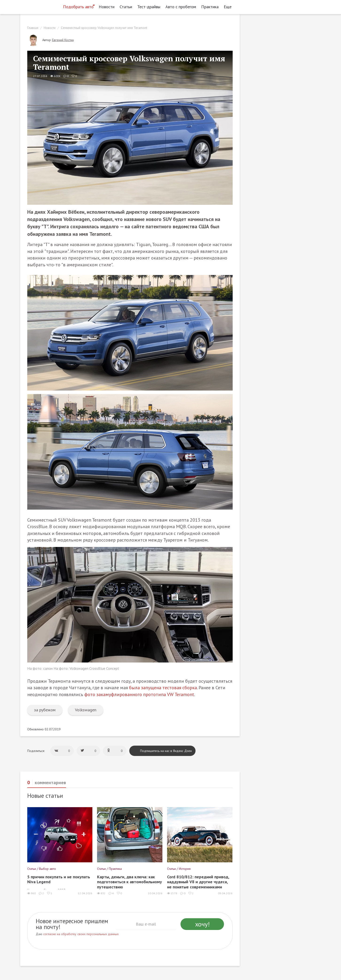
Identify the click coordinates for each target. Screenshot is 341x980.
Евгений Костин (63, 40)
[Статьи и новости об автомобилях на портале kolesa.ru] (40, 6)
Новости (107, 7)
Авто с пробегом (181, 7)
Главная (33, 28)
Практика (210, 7)
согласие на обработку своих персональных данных (81, 934)
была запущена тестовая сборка (163, 688)
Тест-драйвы (149, 7)
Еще (229, 7)
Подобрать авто (78, 7)
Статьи (126, 7)
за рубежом (45, 710)
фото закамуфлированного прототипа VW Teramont (139, 694)
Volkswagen (86, 710)
